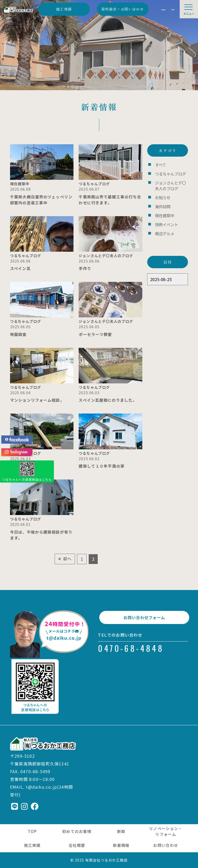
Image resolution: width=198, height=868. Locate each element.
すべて (160, 164)
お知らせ (162, 194)
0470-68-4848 (131, 651)
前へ (67, 559)
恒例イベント (165, 218)
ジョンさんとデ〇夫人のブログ (170, 183)
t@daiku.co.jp (41, 787)
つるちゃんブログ (168, 172)
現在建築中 (163, 210)
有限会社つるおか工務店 (106, 860)
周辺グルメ (163, 226)
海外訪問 (162, 202)
